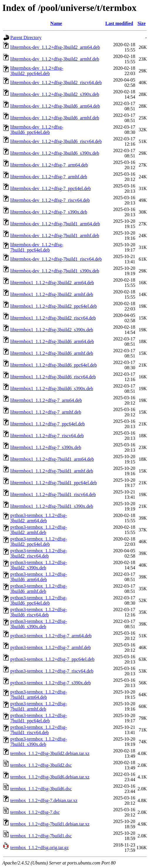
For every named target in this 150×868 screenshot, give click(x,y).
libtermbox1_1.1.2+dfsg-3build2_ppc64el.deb (54, 306)
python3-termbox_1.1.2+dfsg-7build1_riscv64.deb (39, 730)
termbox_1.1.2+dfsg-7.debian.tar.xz (44, 800)
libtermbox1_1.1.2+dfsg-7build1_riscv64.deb (53, 494)
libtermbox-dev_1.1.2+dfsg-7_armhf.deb (49, 177)
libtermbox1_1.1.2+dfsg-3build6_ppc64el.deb (54, 365)
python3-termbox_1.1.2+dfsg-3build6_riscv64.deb (39, 612)
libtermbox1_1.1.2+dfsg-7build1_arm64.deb (52, 459)
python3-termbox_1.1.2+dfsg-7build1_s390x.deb (39, 742)
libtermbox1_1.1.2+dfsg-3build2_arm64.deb (52, 283)
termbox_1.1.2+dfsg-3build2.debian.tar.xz (50, 753)
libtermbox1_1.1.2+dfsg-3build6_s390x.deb (52, 389)
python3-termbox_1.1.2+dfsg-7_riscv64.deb (52, 671)
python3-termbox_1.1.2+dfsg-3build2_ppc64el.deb (39, 542)
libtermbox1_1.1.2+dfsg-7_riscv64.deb (47, 436)
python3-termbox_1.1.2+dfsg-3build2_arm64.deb (39, 518)
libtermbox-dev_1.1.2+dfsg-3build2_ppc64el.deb (37, 71)
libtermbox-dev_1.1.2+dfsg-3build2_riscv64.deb (56, 83)
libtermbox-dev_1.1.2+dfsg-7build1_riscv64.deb (56, 259)
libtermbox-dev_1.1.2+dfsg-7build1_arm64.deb (55, 224)
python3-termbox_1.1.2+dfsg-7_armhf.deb (50, 647)
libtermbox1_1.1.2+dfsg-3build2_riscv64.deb (53, 318)
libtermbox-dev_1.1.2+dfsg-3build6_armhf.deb (55, 118)
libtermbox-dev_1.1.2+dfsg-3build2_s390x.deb (55, 94)
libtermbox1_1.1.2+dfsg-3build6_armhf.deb (52, 353)
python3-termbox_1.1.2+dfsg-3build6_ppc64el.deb (39, 600)
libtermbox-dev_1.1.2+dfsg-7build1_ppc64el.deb (37, 247)
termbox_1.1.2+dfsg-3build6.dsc (41, 789)
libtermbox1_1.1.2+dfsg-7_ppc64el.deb (48, 424)
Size (141, 23)
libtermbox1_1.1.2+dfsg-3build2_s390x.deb (52, 330)
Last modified (119, 23)
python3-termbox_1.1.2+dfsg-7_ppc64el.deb (52, 659)
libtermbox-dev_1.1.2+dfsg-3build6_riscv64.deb (56, 141)
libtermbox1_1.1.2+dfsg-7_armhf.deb (46, 412)
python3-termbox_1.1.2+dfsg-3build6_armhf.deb (39, 589)
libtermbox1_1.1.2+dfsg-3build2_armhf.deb (52, 294)
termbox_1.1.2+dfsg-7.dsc (35, 812)
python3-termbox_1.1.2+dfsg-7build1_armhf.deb (39, 706)
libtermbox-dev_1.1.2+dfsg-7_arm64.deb (49, 165)
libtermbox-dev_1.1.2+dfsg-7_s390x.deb (49, 212)
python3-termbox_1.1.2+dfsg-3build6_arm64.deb (39, 577)
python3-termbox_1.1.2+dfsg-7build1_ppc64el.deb (39, 718)
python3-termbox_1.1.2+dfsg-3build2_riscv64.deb (39, 553)
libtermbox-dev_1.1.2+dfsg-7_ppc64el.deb (50, 188)
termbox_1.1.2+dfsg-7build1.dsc (41, 836)
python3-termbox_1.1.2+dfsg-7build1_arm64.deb (39, 695)
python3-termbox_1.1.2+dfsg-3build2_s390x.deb (39, 565)
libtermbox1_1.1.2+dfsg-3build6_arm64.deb (52, 341)
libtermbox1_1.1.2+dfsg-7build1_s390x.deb (52, 506)
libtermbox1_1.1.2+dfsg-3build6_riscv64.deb (53, 377)
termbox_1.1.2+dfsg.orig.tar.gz (39, 848)
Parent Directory (26, 38)
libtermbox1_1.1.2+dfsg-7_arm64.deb (46, 400)
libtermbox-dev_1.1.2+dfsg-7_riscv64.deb (50, 200)
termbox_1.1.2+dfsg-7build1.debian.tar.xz (50, 824)
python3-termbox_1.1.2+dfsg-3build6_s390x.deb (39, 624)
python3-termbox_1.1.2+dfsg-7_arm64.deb (51, 636)
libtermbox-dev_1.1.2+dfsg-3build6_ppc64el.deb (37, 130)
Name (56, 23)
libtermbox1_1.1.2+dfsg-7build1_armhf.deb (52, 471)
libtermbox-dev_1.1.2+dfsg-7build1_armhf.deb (55, 236)
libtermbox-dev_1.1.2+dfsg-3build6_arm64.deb (55, 106)
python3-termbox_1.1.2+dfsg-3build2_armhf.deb (39, 530)
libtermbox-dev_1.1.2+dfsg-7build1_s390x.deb (55, 271)
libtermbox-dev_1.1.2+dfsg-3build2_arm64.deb (55, 47)
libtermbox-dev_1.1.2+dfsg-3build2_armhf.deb (55, 59)
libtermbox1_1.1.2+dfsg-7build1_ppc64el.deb (54, 483)
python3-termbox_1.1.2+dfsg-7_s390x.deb (50, 683)
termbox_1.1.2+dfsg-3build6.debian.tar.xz (50, 777)
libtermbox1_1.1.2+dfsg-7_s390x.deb (46, 447)
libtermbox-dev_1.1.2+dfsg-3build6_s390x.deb (55, 153)
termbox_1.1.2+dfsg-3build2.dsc (41, 765)
